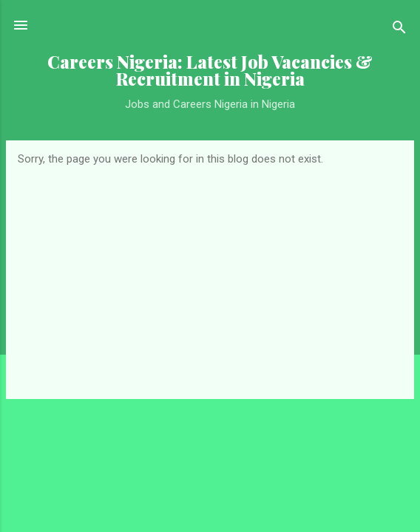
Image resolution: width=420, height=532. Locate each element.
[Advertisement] (210, 276)
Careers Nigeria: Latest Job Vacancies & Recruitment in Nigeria (210, 70)
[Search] (399, 30)
